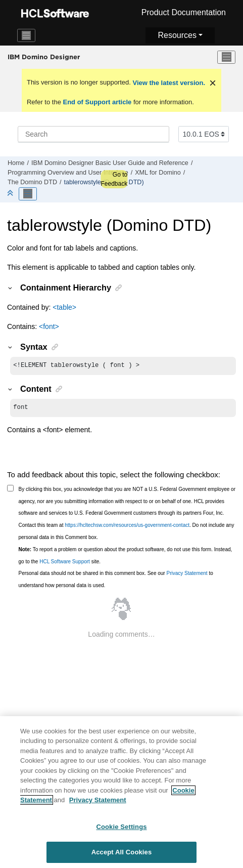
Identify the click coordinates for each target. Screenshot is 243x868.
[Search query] (93, 134)
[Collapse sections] (11, 194)
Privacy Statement (187, 575)
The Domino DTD (32, 182)
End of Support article (97, 102)
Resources (177, 35)
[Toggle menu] (226, 57)
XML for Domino (158, 173)
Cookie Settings (121, 834)
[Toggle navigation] (26, 35)
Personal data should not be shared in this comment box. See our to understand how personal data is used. (116, 581)
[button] (11, 287)
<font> (49, 326)
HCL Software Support (65, 564)
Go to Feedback (114, 179)
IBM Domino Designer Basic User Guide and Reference (110, 163)
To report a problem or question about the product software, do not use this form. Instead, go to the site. (126, 557)
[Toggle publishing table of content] (28, 194)
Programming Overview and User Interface (68, 173)
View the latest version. (168, 83)
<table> (64, 307)
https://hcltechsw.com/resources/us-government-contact (127, 527)
